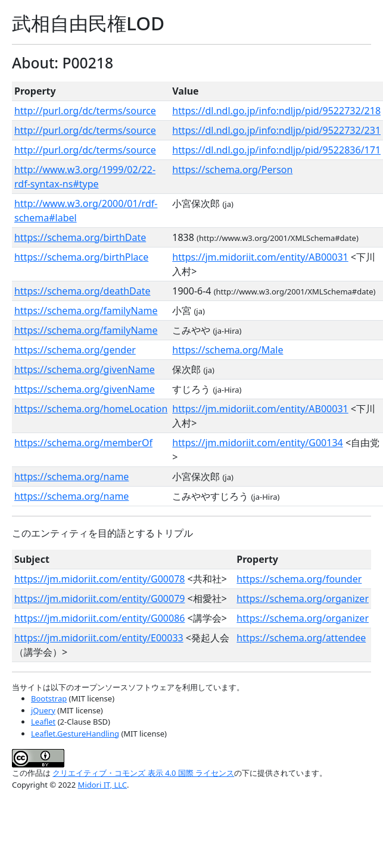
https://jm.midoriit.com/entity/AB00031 (260, 257)
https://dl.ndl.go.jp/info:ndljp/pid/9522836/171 (276, 150)
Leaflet (43, 722)
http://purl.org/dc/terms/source (85, 111)
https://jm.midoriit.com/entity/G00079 (99, 598)
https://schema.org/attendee (301, 638)
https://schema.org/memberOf (83, 443)
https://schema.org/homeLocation (91, 409)
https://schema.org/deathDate (82, 291)
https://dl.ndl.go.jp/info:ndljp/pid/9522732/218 (276, 111)
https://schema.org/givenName (85, 369)
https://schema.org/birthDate (80, 237)
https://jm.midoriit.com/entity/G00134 (257, 443)
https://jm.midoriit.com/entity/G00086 (99, 618)
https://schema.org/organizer (303, 598)
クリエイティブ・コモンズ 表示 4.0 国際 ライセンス (143, 773)
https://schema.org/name (71, 477)
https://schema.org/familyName (86, 311)
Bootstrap (49, 698)
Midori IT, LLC (102, 785)
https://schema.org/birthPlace (81, 257)
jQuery (43, 710)
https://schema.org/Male (228, 350)
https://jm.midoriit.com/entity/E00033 (99, 638)
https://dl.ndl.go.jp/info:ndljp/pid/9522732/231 (276, 130)
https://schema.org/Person (232, 170)
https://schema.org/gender (75, 350)
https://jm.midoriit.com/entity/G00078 (99, 579)
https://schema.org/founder (299, 579)
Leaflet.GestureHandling (75, 734)
